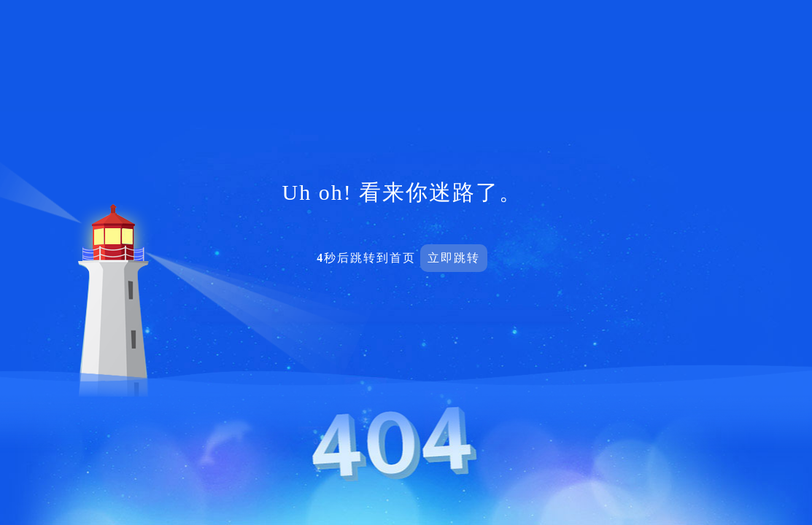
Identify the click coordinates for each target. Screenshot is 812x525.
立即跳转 (454, 258)
